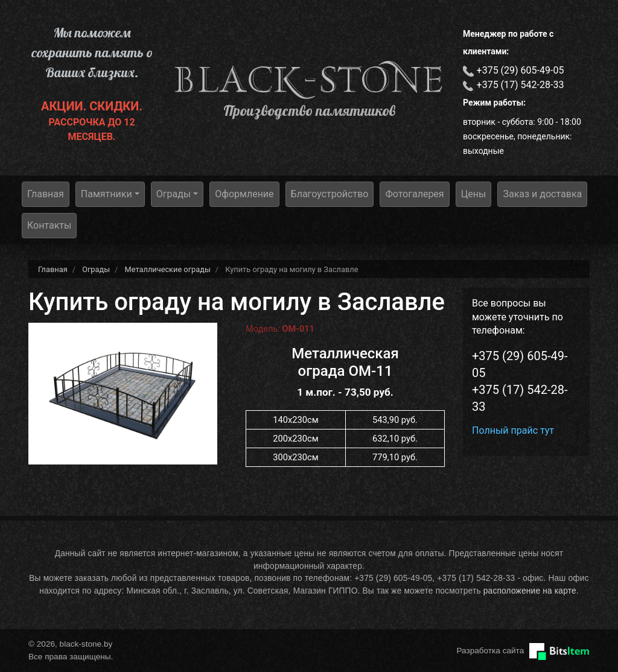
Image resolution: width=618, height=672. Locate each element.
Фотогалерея (414, 194)
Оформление (244, 194)
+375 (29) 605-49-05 (521, 70)
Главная (46, 194)
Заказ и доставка (542, 194)
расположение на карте (530, 591)
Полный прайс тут (513, 430)
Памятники (107, 194)
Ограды (174, 194)
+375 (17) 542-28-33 (521, 85)
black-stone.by (309, 80)
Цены (474, 194)
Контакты (49, 225)
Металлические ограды (168, 269)
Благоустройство (330, 194)
